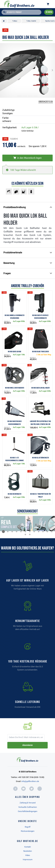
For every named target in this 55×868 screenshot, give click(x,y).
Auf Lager (30, 127)
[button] (5, 70)
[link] (28, 658)
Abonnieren (27, 745)
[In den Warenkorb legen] (27, 158)
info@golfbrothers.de (30, 781)
